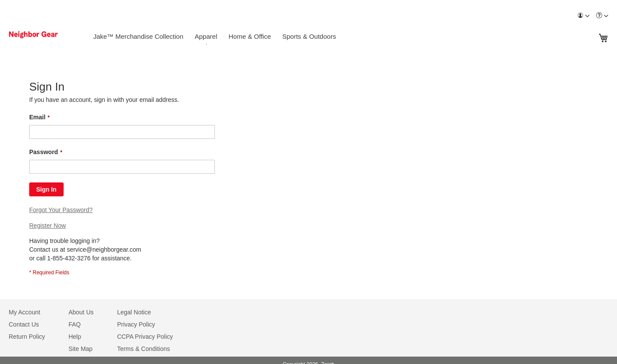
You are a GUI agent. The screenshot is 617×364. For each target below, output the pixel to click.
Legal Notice (134, 312)
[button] (583, 16)
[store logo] (45, 35)
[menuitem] (583, 16)
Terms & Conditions (144, 349)
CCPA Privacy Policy (145, 337)
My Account (24, 312)
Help (75, 337)
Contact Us (24, 324)
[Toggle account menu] (587, 16)
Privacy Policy (136, 324)
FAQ (75, 324)
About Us (81, 312)
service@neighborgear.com (104, 249)
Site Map (80, 349)
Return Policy (27, 337)
